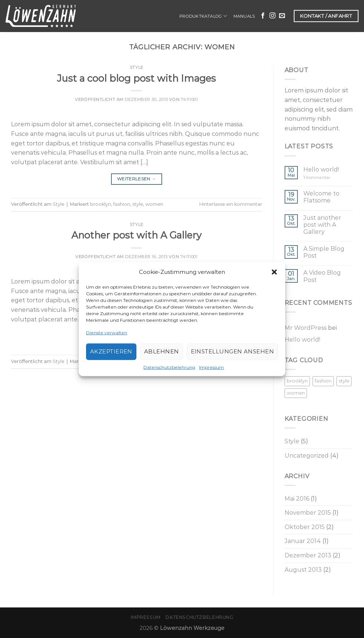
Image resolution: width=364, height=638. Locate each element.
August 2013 (303, 570)
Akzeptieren (111, 351)
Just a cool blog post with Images (136, 78)
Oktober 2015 (305, 527)
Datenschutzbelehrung (169, 367)
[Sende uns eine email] (282, 16)
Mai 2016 (297, 499)
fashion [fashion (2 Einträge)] (323, 381)
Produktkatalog (203, 16)
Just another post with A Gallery (322, 225)
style (138, 204)
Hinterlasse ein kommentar (231, 204)
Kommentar (317, 178)
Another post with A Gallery (136, 235)
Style (137, 67)
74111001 (189, 99)
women (154, 204)
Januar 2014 (303, 541)
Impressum (211, 367)
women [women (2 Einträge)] (296, 393)
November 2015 (308, 513)
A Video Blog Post (322, 276)
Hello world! (321, 170)
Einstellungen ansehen (232, 351)
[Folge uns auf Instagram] (272, 16)
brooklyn (101, 204)
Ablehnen (162, 351)
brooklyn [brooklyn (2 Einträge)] (297, 381)
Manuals (244, 16)
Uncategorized (307, 456)
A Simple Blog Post (324, 252)
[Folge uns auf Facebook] (263, 16)
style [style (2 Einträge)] (344, 381)
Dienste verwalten (107, 332)
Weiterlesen (137, 179)
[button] (274, 272)
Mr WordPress (306, 328)
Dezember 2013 (308, 555)
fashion (122, 204)
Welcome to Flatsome (321, 197)
